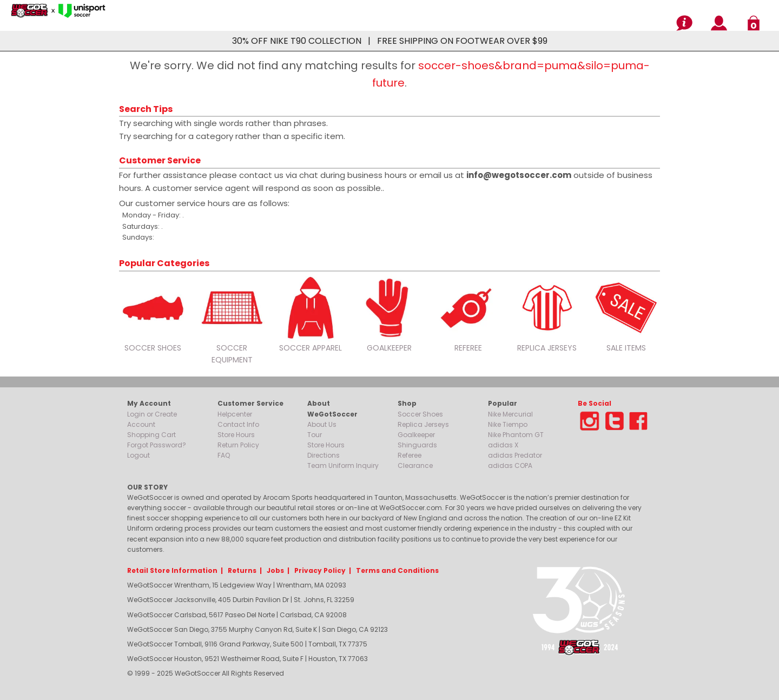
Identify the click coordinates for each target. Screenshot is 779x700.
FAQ (224, 455)
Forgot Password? (157, 445)
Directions (324, 455)
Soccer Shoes (420, 414)
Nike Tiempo (508, 424)
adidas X (503, 445)
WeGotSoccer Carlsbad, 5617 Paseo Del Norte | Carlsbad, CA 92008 (237, 615)
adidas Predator (515, 455)
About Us (322, 424)
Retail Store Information (172, 570)
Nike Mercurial (510, 414)
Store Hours (236, 435)
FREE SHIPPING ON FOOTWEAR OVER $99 (462, 41)
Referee (410, 455)
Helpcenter (235, 414)
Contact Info (238, 424)
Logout (138, 455)
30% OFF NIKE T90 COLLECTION (297, 41)
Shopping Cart (151, 435)
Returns (242, 570)
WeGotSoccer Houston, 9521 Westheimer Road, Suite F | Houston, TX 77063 (247, 659)
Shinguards (417, 445)
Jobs (275, 570)
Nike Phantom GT (516, 435)
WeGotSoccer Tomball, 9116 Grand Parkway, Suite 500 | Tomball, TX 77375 (247, 644)
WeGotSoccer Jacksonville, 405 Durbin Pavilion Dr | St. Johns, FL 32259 (241, 600)
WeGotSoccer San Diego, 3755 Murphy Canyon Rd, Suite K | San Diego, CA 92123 (258, 629)
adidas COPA (510, 465)
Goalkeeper (416, 435)
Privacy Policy (320, 570)
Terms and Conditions (397, 570)
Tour (315, 435)
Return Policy (238, 445)
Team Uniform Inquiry (343, 465)
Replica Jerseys (423, 424)
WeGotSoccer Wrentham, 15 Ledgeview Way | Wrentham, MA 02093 (237, 585)
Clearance (415, 465)
